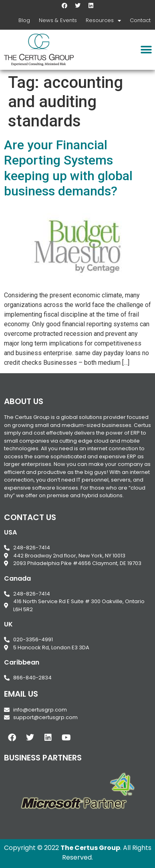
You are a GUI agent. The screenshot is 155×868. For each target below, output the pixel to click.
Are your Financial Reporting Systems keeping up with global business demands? (68, 168)
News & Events (58, 20)
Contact (140, 20)
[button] (146, 50)
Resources (103, 21)
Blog (24, 20)
